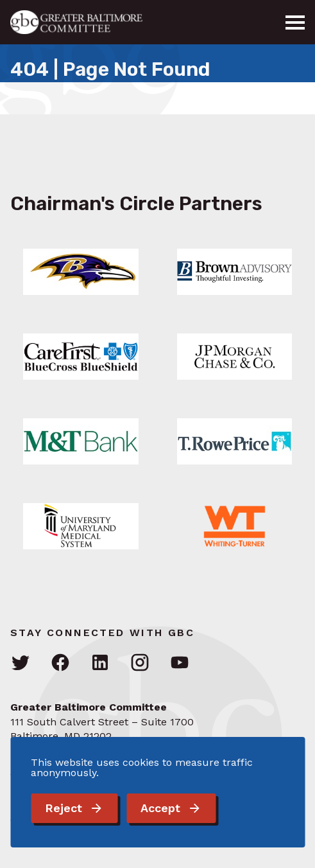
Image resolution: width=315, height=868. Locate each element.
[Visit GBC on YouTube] (180, 663)
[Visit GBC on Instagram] (140, 663)
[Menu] (295, 22)
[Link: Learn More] (81, 272)
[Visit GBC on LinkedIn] (100, 663)
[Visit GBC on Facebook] (60, 663)
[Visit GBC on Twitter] (21, 663)
